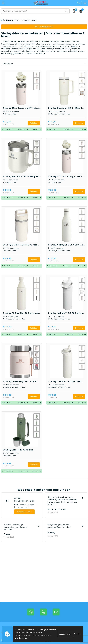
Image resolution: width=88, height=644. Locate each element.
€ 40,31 (58, 123)
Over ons (49, 642)
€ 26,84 (13, 260)
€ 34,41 (58, 328)
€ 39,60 (58, 396)
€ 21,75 (12, 123)
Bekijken (34, 123)
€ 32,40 (13, 328)
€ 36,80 (13, 396)
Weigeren (77, 634)
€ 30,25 (58, 260)
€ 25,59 (12, 191)
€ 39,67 (13, 465)
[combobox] (33, 11)
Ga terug (7, 20)
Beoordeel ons (23, 512)
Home (16, 20)
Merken (24, 20)
